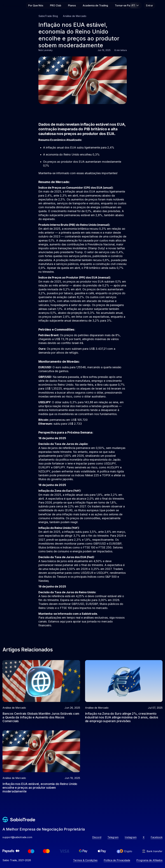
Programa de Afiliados (149, 860)
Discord (97, 837)
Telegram (113, 837)
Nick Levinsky (45, 50)
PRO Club (56, 5)
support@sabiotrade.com (17, 837)
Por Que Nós (36, 5)
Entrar (150, 5)
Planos (72, 5)
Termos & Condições (85, 860)
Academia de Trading (95, 5)
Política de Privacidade (117, 860)
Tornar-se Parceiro (126, 5)
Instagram (131, 837)
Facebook (157, 837)
